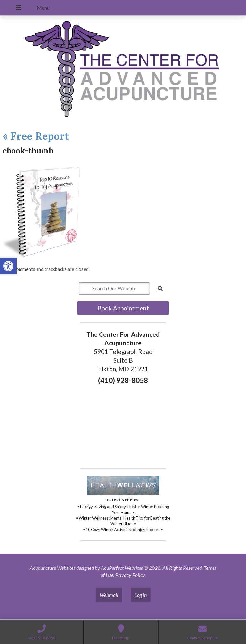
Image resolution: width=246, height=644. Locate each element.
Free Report (36, 136)
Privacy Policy (130, 575)
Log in (141, 595)
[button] (8, 266)
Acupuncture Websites (53, 568)
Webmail (109, 595)
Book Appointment (123, 308)
